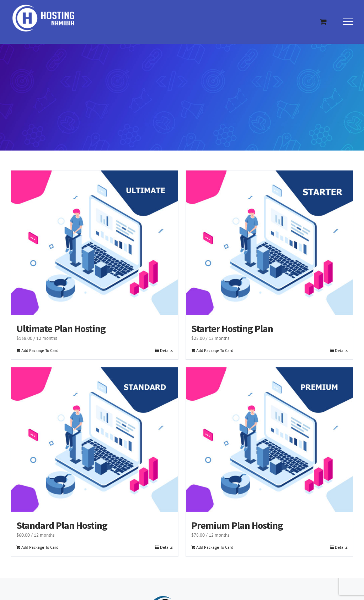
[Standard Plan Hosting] (95, 440)
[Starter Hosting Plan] (269, 243)
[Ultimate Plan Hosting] (95, 243)
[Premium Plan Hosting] (269, 440)
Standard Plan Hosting (62, 525)
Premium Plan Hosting (237, 525)
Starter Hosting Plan (232, 328)
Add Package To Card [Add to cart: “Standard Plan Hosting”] (40, 547)
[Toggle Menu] (348, 22)
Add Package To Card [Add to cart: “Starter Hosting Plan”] (215, 350)
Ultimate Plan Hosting (61, 328)
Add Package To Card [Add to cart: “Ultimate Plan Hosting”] (40, 350)
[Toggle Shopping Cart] (323, 22)
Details (166, 350)
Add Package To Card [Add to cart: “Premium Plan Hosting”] (215, 547)
